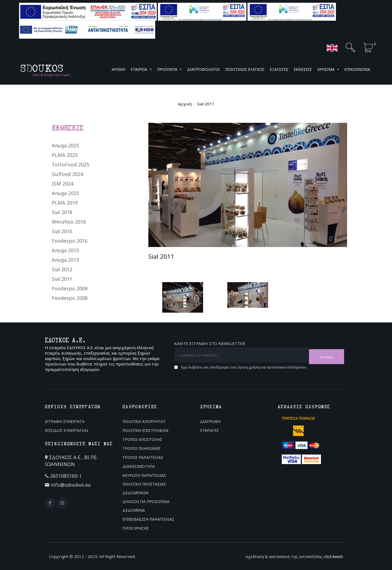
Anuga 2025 (65, 145)
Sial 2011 (62, 279)
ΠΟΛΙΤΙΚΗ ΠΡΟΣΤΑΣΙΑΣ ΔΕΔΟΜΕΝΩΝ (144, 488)
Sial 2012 (62, 269)
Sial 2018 (62, 212)
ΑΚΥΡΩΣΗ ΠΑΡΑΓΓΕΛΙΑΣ (144, 475)
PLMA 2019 (65, 203)
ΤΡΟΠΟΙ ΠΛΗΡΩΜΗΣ (142, 448)
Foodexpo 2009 (70, 288)
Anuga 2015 (65, 250)
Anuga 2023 (65, 193)
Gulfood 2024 (67, 174)
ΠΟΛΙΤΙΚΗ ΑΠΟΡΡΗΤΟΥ (144, 421)
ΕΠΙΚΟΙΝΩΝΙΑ (357, 69)
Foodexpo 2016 (70, 241)
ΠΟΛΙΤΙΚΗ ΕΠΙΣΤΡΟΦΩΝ (145, 430)
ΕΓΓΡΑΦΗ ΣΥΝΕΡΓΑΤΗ (65, 421)
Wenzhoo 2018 (69, 222)
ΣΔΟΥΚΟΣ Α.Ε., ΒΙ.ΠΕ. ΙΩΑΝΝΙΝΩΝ (71, 461)
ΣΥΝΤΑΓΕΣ (209, 430)
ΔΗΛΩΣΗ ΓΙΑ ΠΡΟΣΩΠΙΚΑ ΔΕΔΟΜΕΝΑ (146, 506)
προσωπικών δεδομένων (286, 366)
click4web (333, 556)
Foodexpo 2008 (70, 298)
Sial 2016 (62, 231)
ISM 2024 (62, 184)
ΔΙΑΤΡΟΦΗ (210, 421)
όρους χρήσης (249, 366)
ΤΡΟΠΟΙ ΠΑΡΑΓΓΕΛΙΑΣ (143, 457)
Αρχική (185, 104)
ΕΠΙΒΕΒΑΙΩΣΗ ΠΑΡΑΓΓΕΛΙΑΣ (148, 519)
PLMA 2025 (65, 155)
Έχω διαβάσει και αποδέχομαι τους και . (244, 366)
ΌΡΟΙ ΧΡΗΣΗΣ (136, 528)
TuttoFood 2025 (70, 164)
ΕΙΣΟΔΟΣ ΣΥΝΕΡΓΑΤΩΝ (66, 430)
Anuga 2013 (65, 260)
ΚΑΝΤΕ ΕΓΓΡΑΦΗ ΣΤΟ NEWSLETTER (210, 345)
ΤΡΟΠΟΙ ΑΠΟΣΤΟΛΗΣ (142, 439)
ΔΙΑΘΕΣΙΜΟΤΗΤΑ (139, 466)
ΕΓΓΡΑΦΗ (327, 356)
